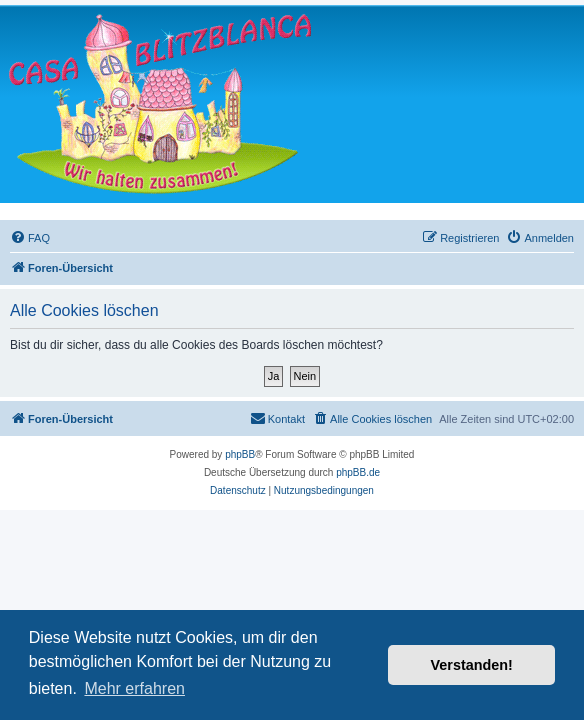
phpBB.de (358, 472)
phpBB (240, 454)
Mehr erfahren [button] (134, 688)
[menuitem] (30, 238)
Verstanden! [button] (472, 665)
